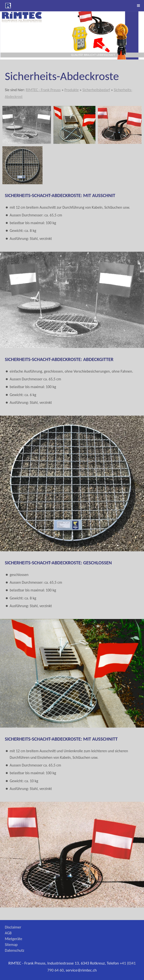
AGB (8, 933)
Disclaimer (13, 927)
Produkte (71, 90)
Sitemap (11, 945)
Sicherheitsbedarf (96, 90)
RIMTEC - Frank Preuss (43, 90)
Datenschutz (14, 950)
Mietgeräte (14, 939)
